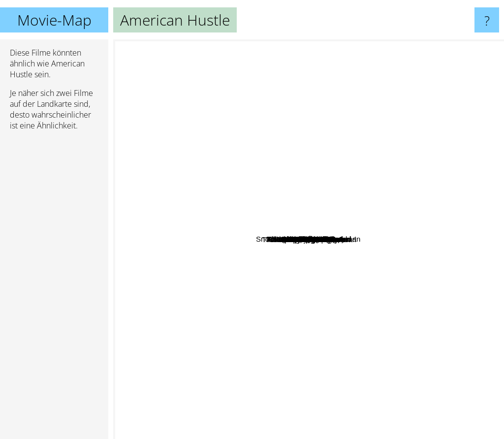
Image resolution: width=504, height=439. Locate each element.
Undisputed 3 (306, 268)
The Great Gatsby (397, 277)
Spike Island (242, 315)
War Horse (187, 307)
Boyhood (398, 295)
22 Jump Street (142, 300)
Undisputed (307, 212)
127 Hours (410, 217)
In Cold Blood (376, 341)
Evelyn (389, 334)
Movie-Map (54, 20)
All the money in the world (342, 288)
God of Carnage (192, 195)
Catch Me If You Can (246, 86)
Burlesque (418, 120)
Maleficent (338, 125)
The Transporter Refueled (360, 133)
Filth (436, 292)
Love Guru (250, 203)
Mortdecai (364, 260)
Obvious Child (301, 141)
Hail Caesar (294, 236)
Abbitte (311, 291)
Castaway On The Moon (233, 307)
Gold (265, 223)
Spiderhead (254, 299)
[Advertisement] (54, 289)
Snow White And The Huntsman (216, 171)
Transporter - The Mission (278, 252)
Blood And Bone (275, 316)
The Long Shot (246, 271)
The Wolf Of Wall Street (448, 372)
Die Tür (302, 161)
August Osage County (387, 196)
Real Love (347, 108)
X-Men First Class (282, 111)
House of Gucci (294, 353)
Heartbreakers (369, 280)
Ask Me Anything (369, 203)
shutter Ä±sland (281, 97)
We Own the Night (218, 236)
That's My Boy (202, 325)
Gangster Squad (305, 320)
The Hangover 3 (266, 398)
